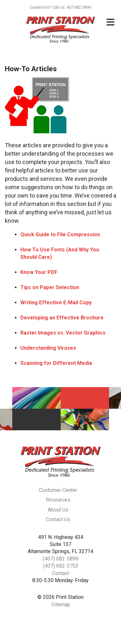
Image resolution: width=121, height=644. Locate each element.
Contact (60, 573)
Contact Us (58, 519)
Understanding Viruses (48, 348)
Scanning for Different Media (56, 363)
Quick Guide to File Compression (60, 234)
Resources (58, 500)
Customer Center (58, 490)
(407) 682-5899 (61, 559)
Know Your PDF (39, 272)
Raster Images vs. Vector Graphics (63, 333)
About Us (58, 510)
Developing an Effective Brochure (62, 318)
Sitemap (61, 605)
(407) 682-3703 (61, 566)
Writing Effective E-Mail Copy (56, 302)
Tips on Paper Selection (50, 287)
